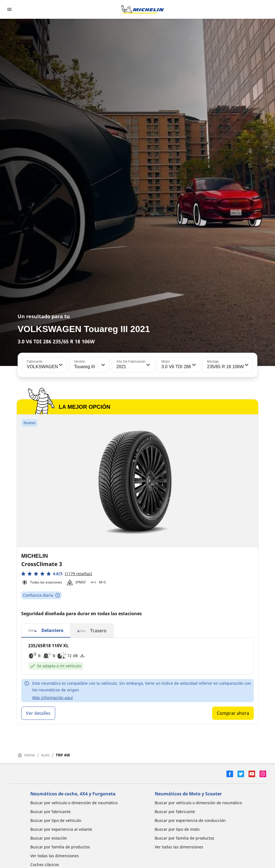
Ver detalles (38, 713)
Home (26, 755)
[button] (60, 365)
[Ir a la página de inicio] (143, 9)
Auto (45, 755)
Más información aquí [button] (53, 698)
